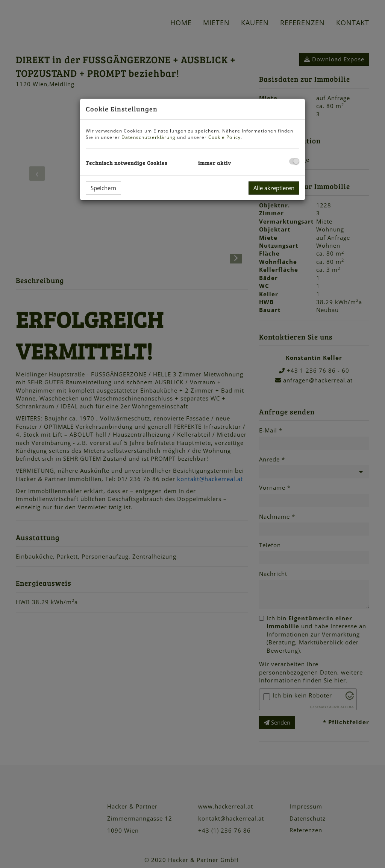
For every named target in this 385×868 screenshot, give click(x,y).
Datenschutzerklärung (149, 137)
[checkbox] (294, 161)
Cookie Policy (224, 137)
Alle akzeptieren (274, 188)
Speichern (103, 188)
